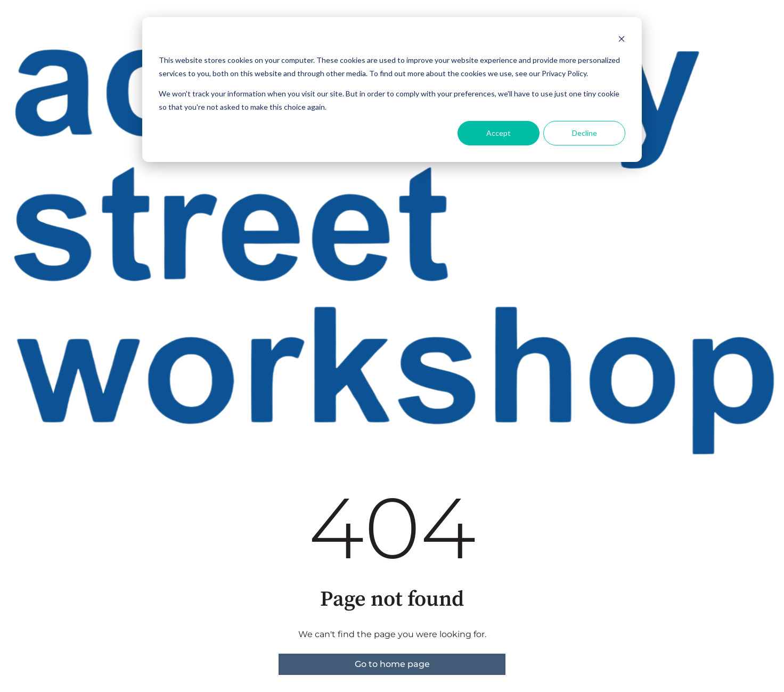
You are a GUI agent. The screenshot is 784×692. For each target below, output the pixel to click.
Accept (499, 133)
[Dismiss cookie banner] (622, 40)
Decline (585, 133)
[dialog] (392, 89)
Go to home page (392, 664)
